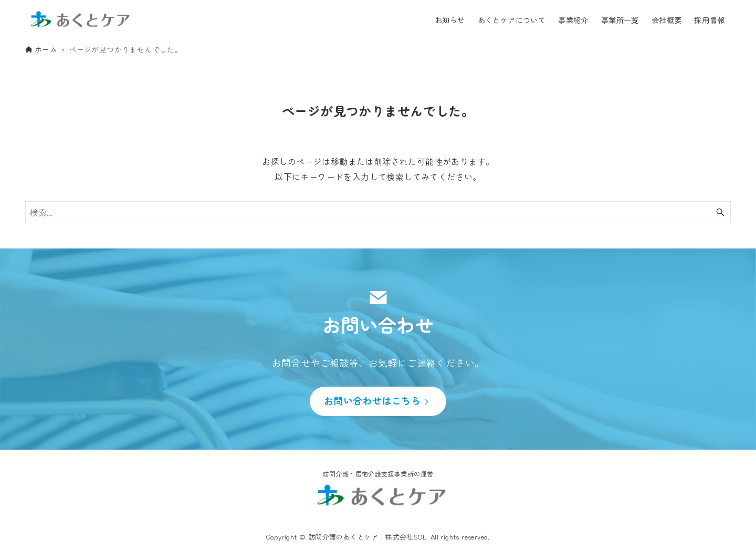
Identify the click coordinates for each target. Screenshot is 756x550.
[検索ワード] (378, 212)
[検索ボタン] (720, 212)
